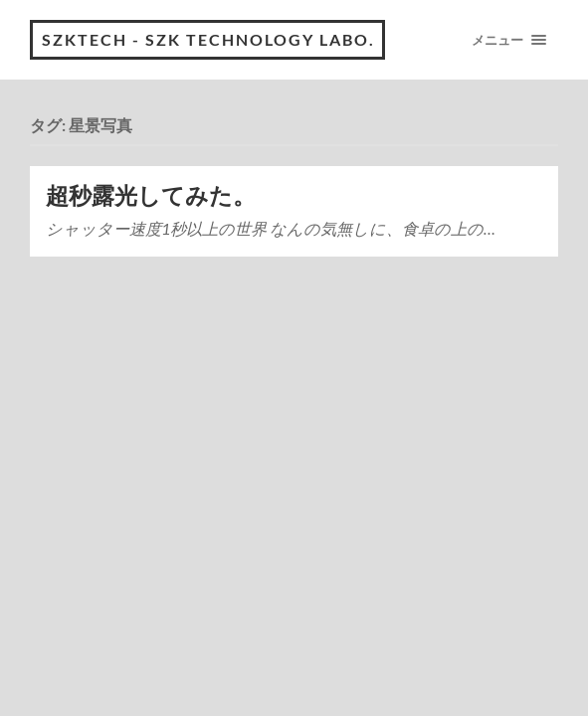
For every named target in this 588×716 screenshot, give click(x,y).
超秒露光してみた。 (151, 195)
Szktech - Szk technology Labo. (208, 39)
